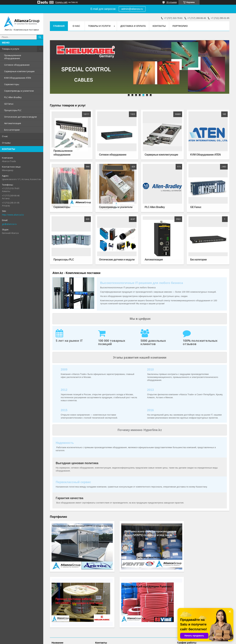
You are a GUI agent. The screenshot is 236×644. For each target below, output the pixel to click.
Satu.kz (132, 638)
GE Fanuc (9, 104)
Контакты (159, 26)
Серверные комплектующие (19, 71)
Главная (59, 26)
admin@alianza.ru (132, 9)
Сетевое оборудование (17, 65)
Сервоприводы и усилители (19, 91)
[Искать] (40, 37)
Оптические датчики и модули (20, 117)
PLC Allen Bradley (13, 97)
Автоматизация (13, 123)
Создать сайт (62, 2)
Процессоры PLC (13, 110)
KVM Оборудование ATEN (18, 78)
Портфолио (180, 26)
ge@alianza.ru (9, 224)
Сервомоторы (12, 84)
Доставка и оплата (133, 26)
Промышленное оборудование (13, 57)
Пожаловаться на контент (125, 641)
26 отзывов (171, 2)
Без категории (12, 130)
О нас (5, 136)
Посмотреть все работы (214, 576)
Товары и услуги (11, 49)
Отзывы (6, 143)
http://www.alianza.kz (13, 215)
